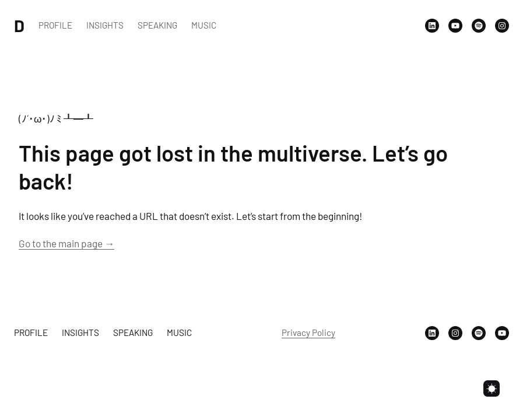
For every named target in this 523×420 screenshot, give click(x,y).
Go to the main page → (66, 243)
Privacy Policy (308, 332)
